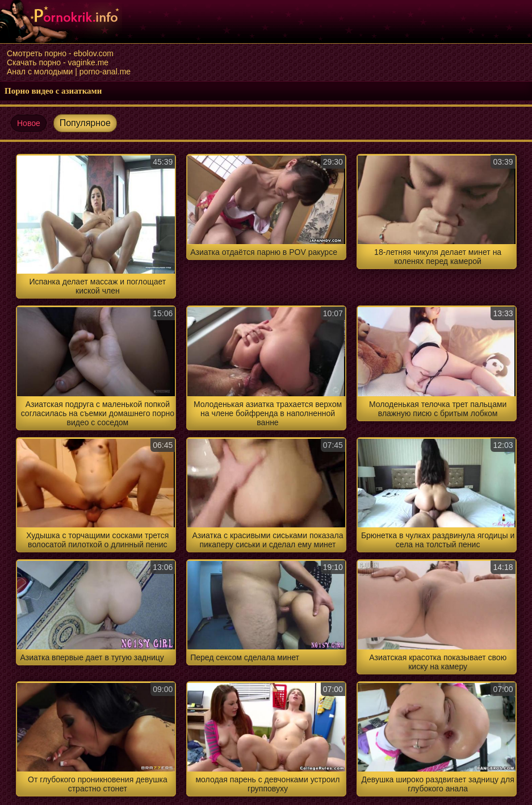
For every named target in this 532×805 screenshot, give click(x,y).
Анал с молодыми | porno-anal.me (69, 72)
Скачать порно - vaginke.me (58, 62)
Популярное (85, 123)
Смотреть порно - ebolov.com (60, 53)
